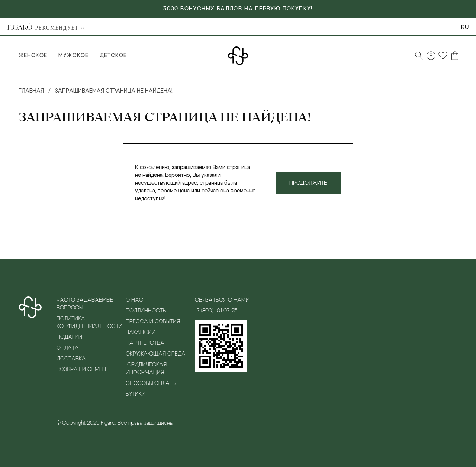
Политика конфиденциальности (89, 323)
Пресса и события (153, 322)
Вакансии (141, 333)
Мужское (73, 56)
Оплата (68, 348)
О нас (134, 300)
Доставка (71, 359)
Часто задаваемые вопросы (85, 304)
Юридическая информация (146, 369)
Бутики (136, 394)
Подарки (69, 337)
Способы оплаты (151, 383)
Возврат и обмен (81, 370)
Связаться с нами (222, 300)
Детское (113, 56)
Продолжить (308, 183)
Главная (31, 91)
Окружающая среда (156, 354)
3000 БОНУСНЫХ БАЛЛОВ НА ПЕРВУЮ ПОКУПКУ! (238, 9)
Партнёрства (145, 343)
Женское (33, 56)
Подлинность (146, 311)
